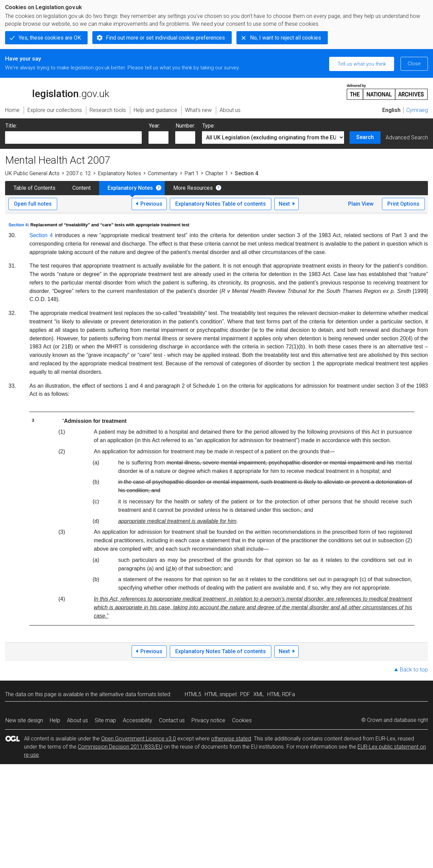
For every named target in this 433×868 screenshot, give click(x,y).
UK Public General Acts (32, 173)
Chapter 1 (217, 173)
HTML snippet (221, 694)
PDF (245, 694)
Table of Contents (35, 188)
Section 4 (18, 225)
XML (259, 694)
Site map (105, 720)
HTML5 (193, 694)
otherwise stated (231, 739)
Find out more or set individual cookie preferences (165, 38)
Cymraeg (417, 110)
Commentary (163, 173)
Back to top (414, 670)
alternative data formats (128, 694)
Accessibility (138, 720)
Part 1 (191, 173)
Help (55, 720)
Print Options (403, 204)
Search (365, 137)
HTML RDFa (281, 694)
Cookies (242, 720)
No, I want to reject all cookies (286, 38)
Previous (151, 204)
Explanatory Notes (119, 173)
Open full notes (33, 204)
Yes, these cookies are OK (50, 38)
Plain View (361, 204)
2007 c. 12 (79, 173)
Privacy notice (208, 720)
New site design (24, 720)
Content (82, 188)
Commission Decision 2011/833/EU (120, 747)
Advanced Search (407, 138)
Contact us (172, 720)
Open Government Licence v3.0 (139, 739)
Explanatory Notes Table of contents (221, 204)
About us (77, 720)
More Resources (193, 188)
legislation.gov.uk (57, 91)
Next (284, 204)
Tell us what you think (362, 64)
